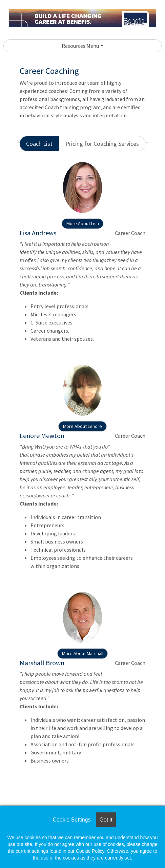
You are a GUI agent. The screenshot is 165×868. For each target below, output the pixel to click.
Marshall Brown (42, 663)
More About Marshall (83, 653)
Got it (106, 820)
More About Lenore (82, 426)
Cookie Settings (71, 820)
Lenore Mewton (42, 436)
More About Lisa (83, 223)
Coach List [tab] (39, 144)
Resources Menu (80, 46)
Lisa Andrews (38, 233)
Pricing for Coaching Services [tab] (102, 144)
